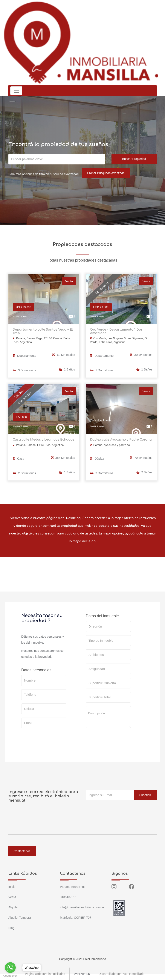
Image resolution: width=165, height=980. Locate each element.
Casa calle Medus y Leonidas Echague (43, 439)
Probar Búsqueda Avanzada (106, 173)
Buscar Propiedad (134, 159)
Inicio (12, 886)
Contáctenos (22, 851)
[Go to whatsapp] (10, 968)
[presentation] (118, 739)
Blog (11, 927)
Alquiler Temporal (20, 917)
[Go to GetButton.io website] (10, 976)
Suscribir (145, 795)
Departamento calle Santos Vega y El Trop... (42, 331)
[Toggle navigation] (17, 91)
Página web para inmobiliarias (45, 974)
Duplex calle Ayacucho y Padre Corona (120, 439)
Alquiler (13, 907)
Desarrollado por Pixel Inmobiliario (121, 974)
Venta (12, 897)
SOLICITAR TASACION (107, 753)
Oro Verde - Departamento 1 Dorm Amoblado (117, 331)
